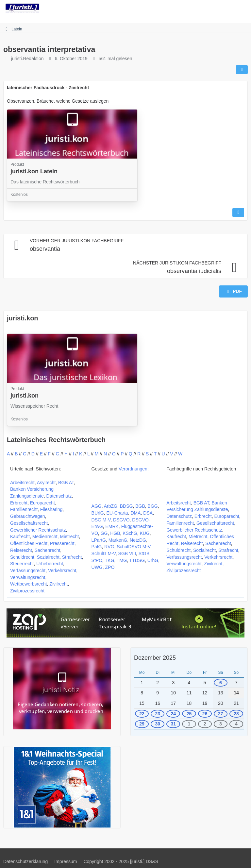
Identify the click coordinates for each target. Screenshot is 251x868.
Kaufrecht (20, 536)
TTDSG (137, 560)
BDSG (126, 506)
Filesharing (51, 509)
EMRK (112, 526)
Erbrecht (19, 503)
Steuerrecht (22, 564)
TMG (122, 560)
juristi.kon (23, 318)
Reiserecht (21, 550)
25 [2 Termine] (189, 714)
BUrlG (98, 513)
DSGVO (121, 520)
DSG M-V (101, 520)
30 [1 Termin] (158, 724)
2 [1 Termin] (205, 724)
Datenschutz (59, 496)
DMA (135, 513)
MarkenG (118, 540)
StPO (97, 560)
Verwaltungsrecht (28, 577)
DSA (148, 513)
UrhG (153, 560)
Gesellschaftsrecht (29, 523)
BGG (153, 506)
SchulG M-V (104, 553)
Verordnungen (133, 469)
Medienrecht (45, 536)
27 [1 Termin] (221, 714)
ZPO (110, 567)
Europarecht (42, 503)
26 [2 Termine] (205, 714)
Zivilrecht (59, 584)
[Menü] (243, 8)
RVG (109, 547)
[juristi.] (22, 8)
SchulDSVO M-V (134, 547)
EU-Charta (117, 513)
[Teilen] (242, 70)
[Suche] (210, 8)
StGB (144, 553)
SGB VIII (127, 553)
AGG (97, 506)
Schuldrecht (22, 557)
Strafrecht (72, 557)
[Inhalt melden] (238, 213)
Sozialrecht (48, 557)
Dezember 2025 (155, 658)
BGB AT (66, 483)
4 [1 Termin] (236, 724)
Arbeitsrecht (22, 483)
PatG (97, 547)
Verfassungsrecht (28, 570)
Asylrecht (46, 483)
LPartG (99, 540)
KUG (144, 533)
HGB (115, 533)
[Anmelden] (226, 8)
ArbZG (111, 506)
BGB (140, 506)
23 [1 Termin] (158, 714)
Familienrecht (24, 509)
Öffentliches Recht (29, 543)
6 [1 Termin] (221, 683)
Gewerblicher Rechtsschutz (38, 530)
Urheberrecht (50, 564)
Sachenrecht (48, 550)
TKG (110, 560)
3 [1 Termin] (221, 724)
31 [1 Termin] (174, 724)
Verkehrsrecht (62, 570)
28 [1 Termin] (236, 714)
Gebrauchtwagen (28, 516)
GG (104, 533)
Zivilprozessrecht (27, 591)
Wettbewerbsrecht (29, 584)
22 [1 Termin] (142, 714)
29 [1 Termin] (142, 724)
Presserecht (62, 543)
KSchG (130, 533)
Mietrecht (70, 536)
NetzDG (138, 540)
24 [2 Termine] (174, 714)
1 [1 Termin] (189, 724)
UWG (97, 567)
